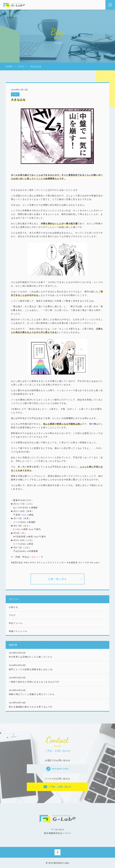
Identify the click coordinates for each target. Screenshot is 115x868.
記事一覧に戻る (57, 579)
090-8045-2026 (60, 769)
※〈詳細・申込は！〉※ (27, 557)
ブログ (15, 94)
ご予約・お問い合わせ (60, 787)
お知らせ (13, 607)
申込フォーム (16, 623)
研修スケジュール (18, 631)
